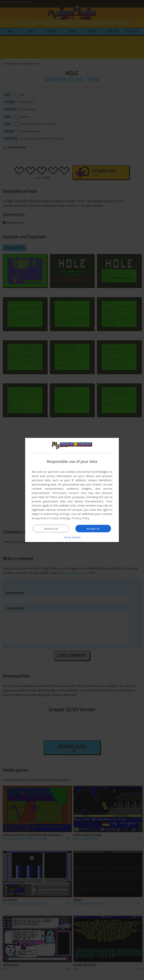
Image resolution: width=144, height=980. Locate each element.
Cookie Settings (60, 518)
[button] (72, 537)
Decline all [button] (51, 529)
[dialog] (72, 490)
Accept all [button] (93, 528)
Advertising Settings (57, 514)
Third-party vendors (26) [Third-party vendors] (69, 493)
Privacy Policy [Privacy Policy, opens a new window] (81, 518)
